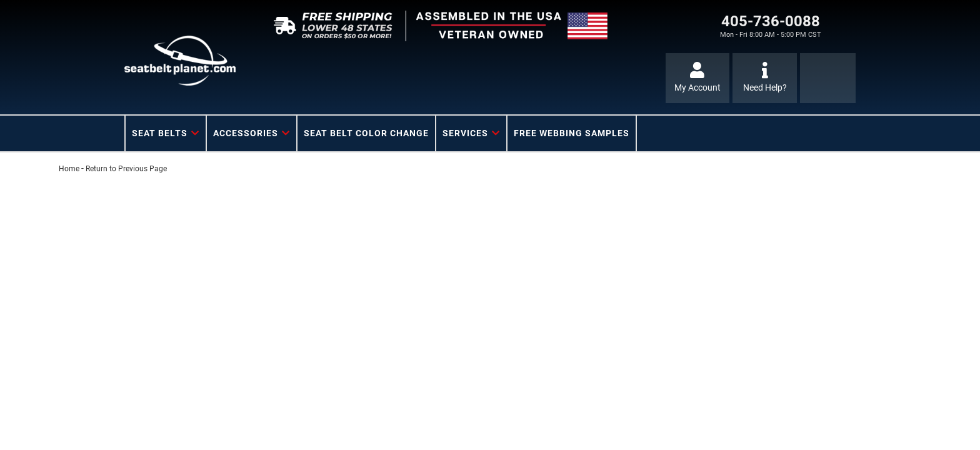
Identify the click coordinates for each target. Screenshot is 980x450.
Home (69, 169)
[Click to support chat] (765, 78)
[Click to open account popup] (698, 78)
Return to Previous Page (126, 169)
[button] (166, 133)
